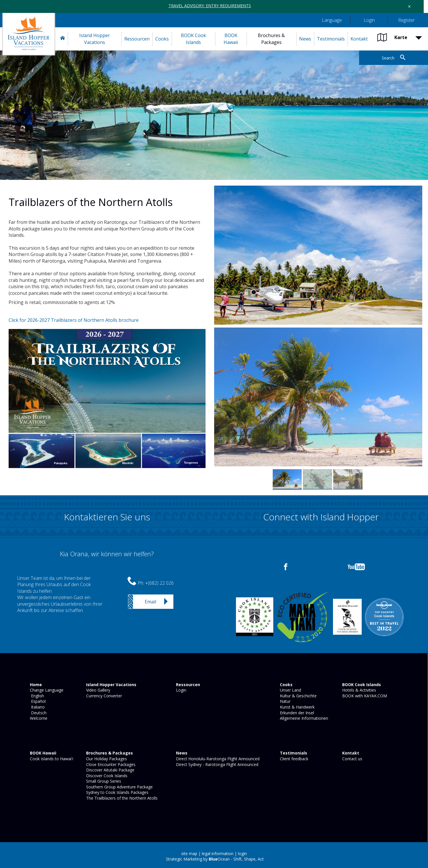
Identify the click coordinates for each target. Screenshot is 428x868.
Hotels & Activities (359, 690)
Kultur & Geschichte (298, 696)
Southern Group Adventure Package (119, 787)
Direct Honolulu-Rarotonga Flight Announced (217, 759)
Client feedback (294, 759)
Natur (285, 701)
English (36, 696)
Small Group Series (103, 781)
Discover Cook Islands (106, 776)
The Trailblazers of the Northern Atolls (121, 798)
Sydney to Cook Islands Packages (117, 792)
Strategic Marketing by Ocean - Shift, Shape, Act (215, 859)
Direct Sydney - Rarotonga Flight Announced (217, 764)
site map (189, 853)
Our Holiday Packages (106, 759)
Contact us (352, 759)
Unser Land (290, 690)
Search (388, 58)
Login (181, 690)
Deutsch (38, 713)
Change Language (46, 690)
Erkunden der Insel (296, 713)
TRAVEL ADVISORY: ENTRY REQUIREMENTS (210, 6)
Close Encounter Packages (110, 764)
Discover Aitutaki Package (110, 770)
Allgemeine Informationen (303, 718)
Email (150, 602)
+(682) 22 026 (159, 583)
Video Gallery (98, 690)
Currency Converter (103, 696)
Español (37, 701)
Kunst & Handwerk (297, 707)
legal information (218, 853)
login (242, 853)
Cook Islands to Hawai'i (51, 759)
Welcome (38, 718)
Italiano (37, 707)
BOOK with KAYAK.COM (364, 696)
